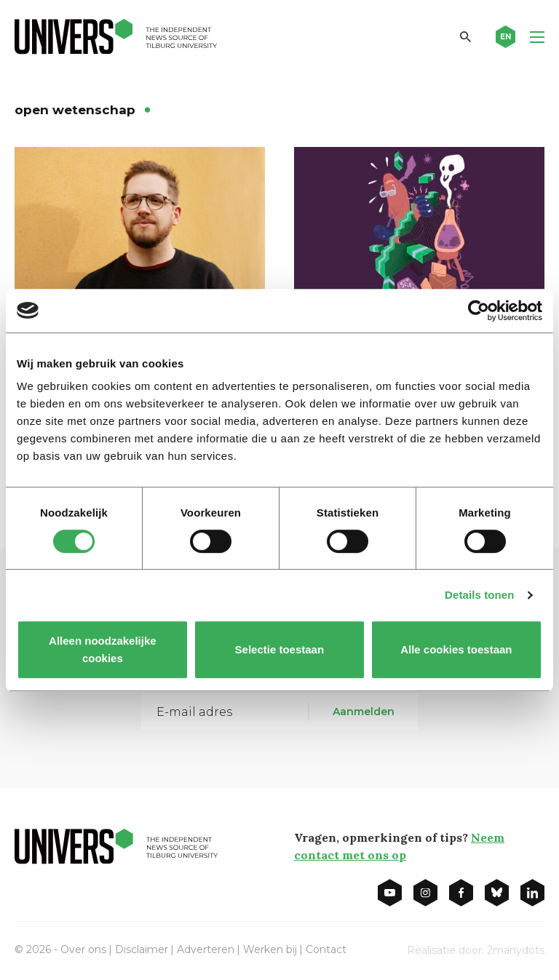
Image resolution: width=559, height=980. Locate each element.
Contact (326, 949)
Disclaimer (142, 949)
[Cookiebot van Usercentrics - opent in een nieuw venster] (479, 311)
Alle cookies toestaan (456, 649)
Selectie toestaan (280, 649)
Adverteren (206, 949)
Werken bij (270, 949)
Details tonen (479, 595)
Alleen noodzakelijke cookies (103, 649)
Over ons (83, 949)
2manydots (516, 950)
